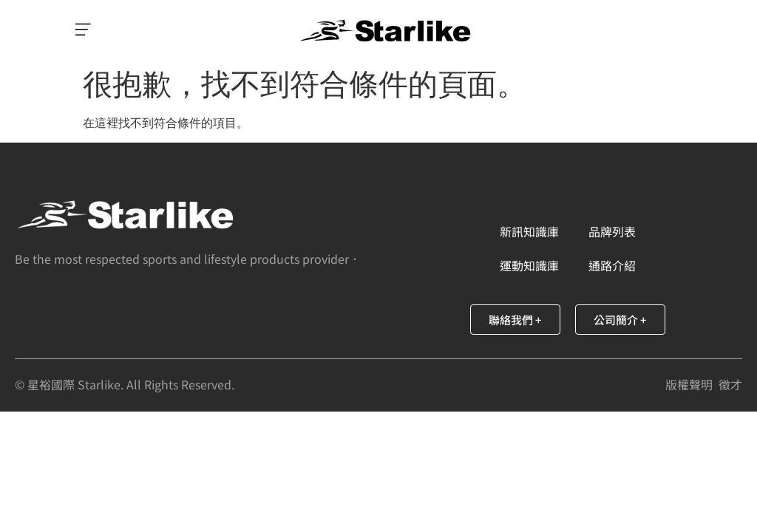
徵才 (730, 384)
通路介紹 (612, 265)
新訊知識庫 (529, 231)
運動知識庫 (529, 265)
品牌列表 (612, 231)
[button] (83, 31)
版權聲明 (689, 384)
